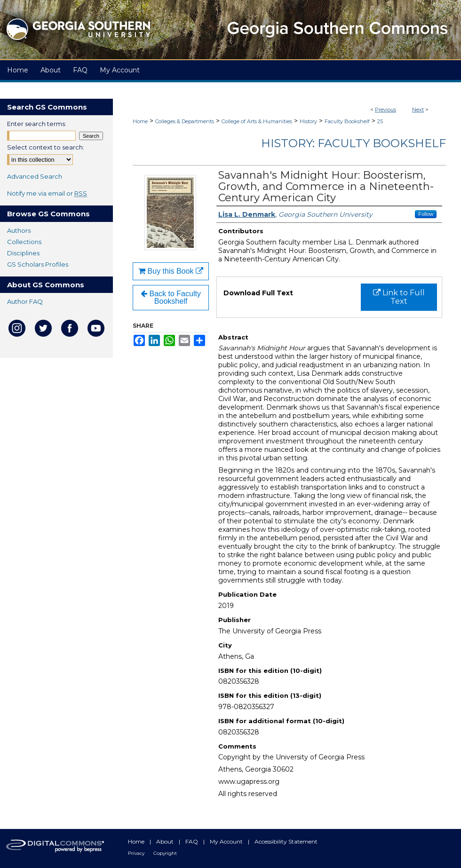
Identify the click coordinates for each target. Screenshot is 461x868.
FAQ (192, 841)
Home (140, 121)
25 (380, 121)
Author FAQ (25, 301)
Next (418, 110)
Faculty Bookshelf (347, 121)
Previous (385, 110)
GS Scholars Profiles (38, 264)
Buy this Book (171, 271)
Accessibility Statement (286, 841)
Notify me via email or (47, 193)
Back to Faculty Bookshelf (171, 297)
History (308, 121)
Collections (24, 242)
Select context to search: (46, 147)
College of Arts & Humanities (257, 121)
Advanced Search (35, 176)
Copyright (165, 853)
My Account (227, 841)
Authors (19, 230)
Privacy (137, 853)
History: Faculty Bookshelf (354, 143)
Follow (426, 214)
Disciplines (23, 253)
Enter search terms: (37, 124)
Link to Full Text (399, 297)
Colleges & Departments (185, 121)
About (166, 841)
